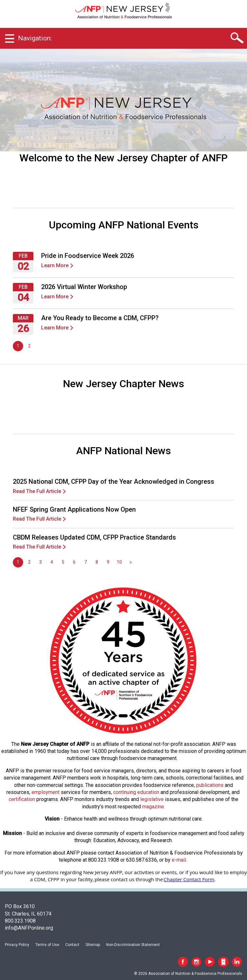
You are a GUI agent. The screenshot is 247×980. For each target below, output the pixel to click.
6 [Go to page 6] (74, 562)
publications (210, 785)
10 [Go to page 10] (119, 562)
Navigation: (35, 38)
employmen (45, 792)
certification (22, 799)
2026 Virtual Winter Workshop (84, 287)
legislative (152, 799)
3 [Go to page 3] (41, 562)
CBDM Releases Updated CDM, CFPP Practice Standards (94, 537)
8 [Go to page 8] (97, 562)
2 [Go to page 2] (29, 346)
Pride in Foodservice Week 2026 (88, 256)
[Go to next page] (131, 562)
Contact (72, 945)
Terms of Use (47, 945)
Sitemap (93, 945)
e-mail (179, 860)
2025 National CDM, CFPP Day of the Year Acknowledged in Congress (114, 481)
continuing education (136, 792)
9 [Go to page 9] (108, 562)
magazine (153, 807)
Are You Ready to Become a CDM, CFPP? (100, 318)
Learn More (55, 265)
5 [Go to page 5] (63, 562)
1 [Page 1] (18, 346)
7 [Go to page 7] (86, 562)
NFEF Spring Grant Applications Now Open (74, 509)
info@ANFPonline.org (29, 928)
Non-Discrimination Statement (133, 945)
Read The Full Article (37, 491)
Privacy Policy (17, 945)
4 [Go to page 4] (52, 562)
